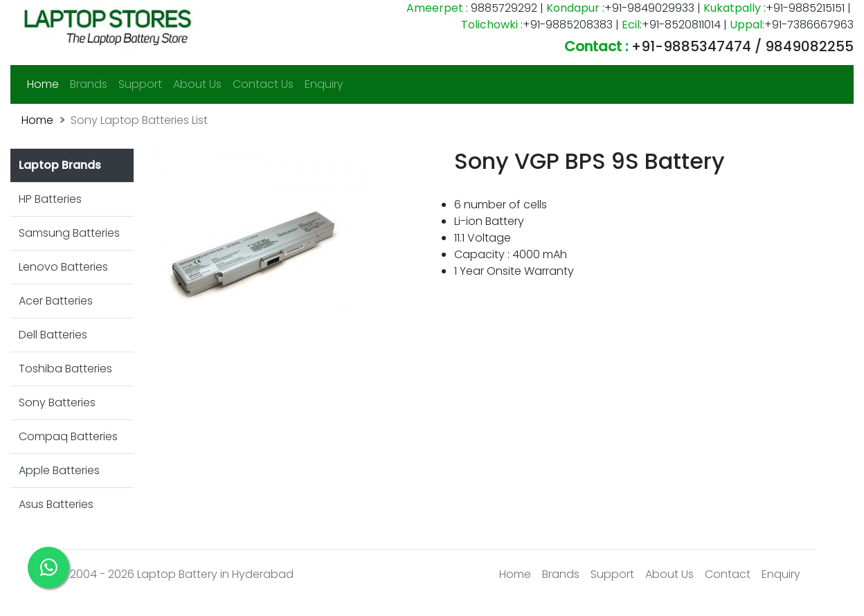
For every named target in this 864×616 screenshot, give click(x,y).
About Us (197, 84)
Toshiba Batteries (65, 369)
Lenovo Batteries (63, 267)
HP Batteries (50, 199)
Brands (89, 84)
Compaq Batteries (68, 436)
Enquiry (324, 84)
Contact (728, 574)
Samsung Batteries (69, 233)
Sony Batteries (57, 402)
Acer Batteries (56, 301)
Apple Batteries (59, 470)
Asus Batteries (56, 504)
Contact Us (263, 84)
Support (140, 84)
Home (46, 84)
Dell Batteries (53, 335)
